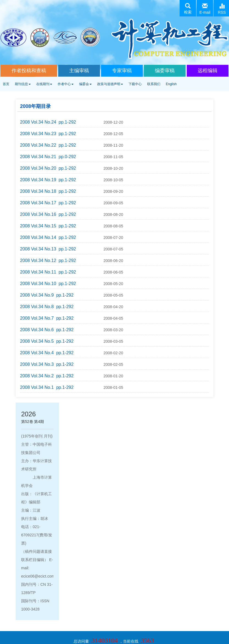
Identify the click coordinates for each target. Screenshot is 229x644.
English (171, 84)
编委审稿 (165, 71)
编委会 (85, 84)
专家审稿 (122, 71)
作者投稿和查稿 (29, 71)
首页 (6, 84)
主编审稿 (79, 71)
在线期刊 (44, 84)
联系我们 (154, 84)
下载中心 (135, 84)
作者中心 (66, 84)
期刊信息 (23, 84)
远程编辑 (208, 71)
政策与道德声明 (110, 84)
